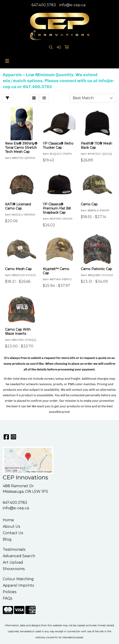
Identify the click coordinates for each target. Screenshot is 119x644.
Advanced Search (19, 556)
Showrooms (14, 569)
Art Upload (13, 562)
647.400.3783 (44, 5)
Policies (10, 592)
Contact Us (13, 533)
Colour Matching (18, 579)
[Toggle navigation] (7, 61)
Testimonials (14, 549)
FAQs (7, 598)
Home (8, 520)
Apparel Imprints (18, 585)
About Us (11, 526)
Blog (7, 539)
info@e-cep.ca (72, 5)
